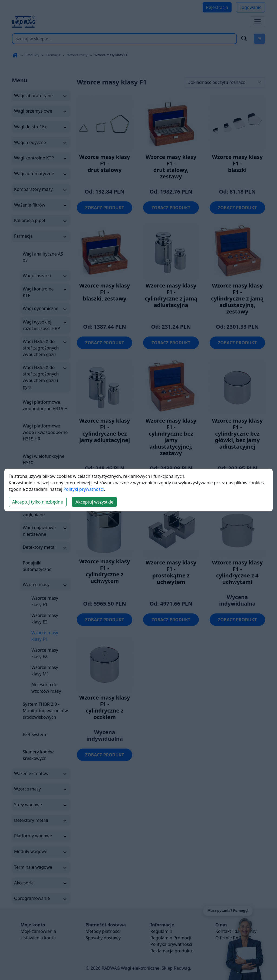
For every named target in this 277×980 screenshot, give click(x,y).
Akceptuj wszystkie (94, 502)
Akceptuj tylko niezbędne (38, 502)
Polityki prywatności (83, 489)
